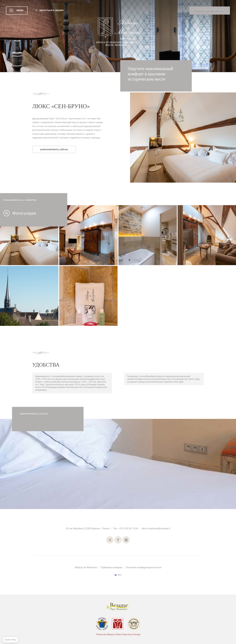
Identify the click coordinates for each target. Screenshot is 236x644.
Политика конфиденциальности (144, 567)
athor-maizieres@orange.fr (156, 529)
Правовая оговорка (111, 567)
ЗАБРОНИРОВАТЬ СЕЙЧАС (210, 11)
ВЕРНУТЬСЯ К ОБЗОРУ (52, 10)
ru (120, 575)
